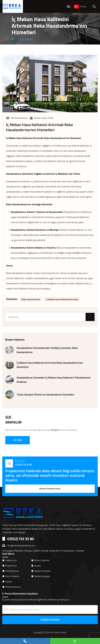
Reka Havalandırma (31, 299)
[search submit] (90, 317)
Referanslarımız (13, 587)
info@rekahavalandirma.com (19, 545)
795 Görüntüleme (17, 118)
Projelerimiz (11, 566)
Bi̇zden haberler (26, 39)
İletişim (9, 582)
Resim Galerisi (12, 576)
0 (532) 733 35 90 (23, 465)
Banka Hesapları (42, 576)
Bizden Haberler (42, 560)
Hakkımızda (11, 560)
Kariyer (38, 566)
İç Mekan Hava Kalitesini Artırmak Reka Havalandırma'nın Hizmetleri (39, 127)
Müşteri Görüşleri (42, 571)
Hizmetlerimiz (12, 571)
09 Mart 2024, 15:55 (42, 118)
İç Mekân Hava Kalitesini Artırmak (62, 299)
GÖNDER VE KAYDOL (50, 620)
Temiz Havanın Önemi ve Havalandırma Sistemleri (45, 394)
